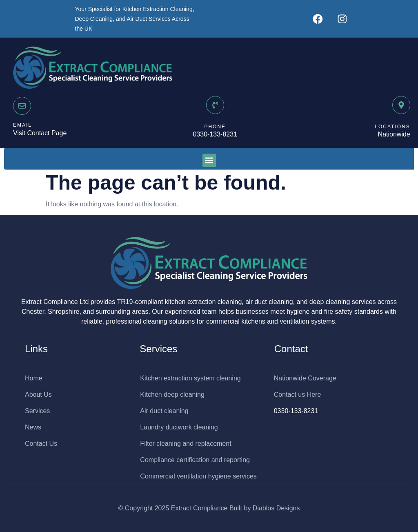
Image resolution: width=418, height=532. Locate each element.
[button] (209, 160)
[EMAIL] (22, 106)
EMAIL (22, 125)
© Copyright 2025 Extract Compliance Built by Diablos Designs (209, 508)
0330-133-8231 (215, 134)
